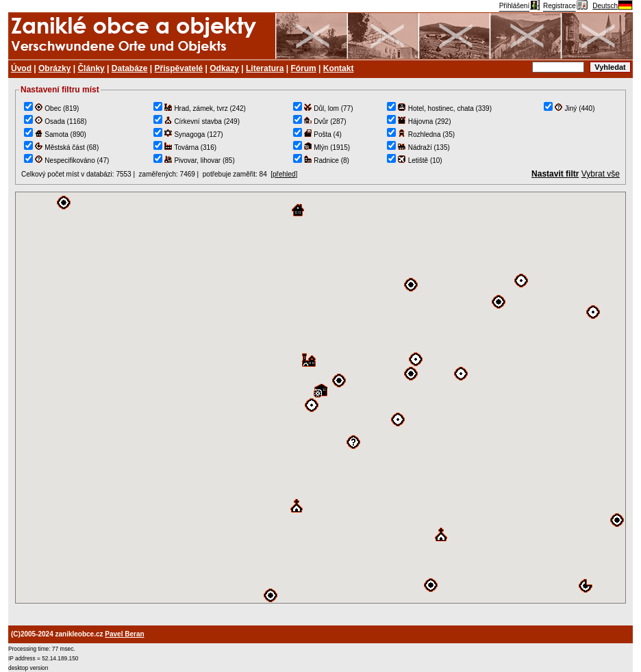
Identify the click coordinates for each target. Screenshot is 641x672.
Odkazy (224, 68)
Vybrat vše (601, 174)
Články (91, 68)
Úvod (21, 68)
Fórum (303, 68)
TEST (320, 398)
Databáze (130, 68)
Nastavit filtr (555, 174)
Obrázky (54, 68)
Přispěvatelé (179, 68)
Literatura (265, 68)
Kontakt (339, 68)
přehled (284, 174)
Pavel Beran (124, 634)
